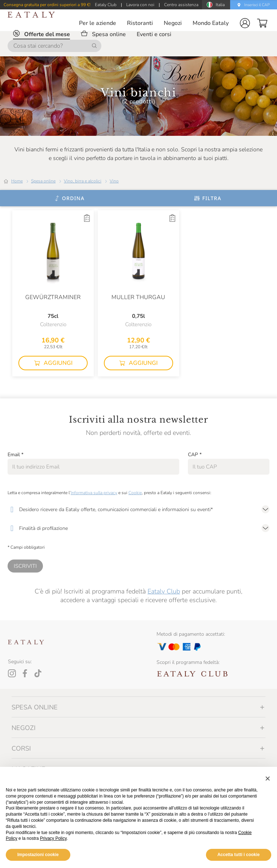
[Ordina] (69, 198)
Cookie (135, 493)
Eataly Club (164, 591)
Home (17, 181)
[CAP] (229, 467)
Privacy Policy (53, 838)
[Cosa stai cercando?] (54, 46)
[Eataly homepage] (31, 15)
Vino (114, 181)
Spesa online (43, 181)
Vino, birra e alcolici (83, 181)
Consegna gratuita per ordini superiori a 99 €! (47, 5)
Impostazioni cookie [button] (38, 855)
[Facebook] (25, 673)
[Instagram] (12, 673)
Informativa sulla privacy (94, 493)
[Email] (93, 467)
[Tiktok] (38, 673)
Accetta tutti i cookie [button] (239, 855)
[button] (245, 23)
